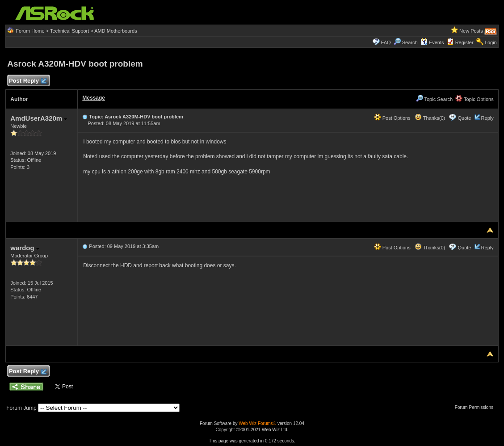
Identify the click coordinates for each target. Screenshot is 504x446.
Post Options (392, 118)
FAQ (386, 42)
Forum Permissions (476, 407)
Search (410, 42)
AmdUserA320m (39, 118)
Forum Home (30, 31)
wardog (25, 248)
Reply (487, 118)
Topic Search (434, 99)
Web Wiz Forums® (257, 423)
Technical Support (69, 31)
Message (94, 98)
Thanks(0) (430, 118)
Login (491, 42)
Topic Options (475, 99)
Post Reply (27, 81)
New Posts (471, 31)
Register (464, 42)
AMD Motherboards (115, 31)
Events (432, 42)
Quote (465, 118)
